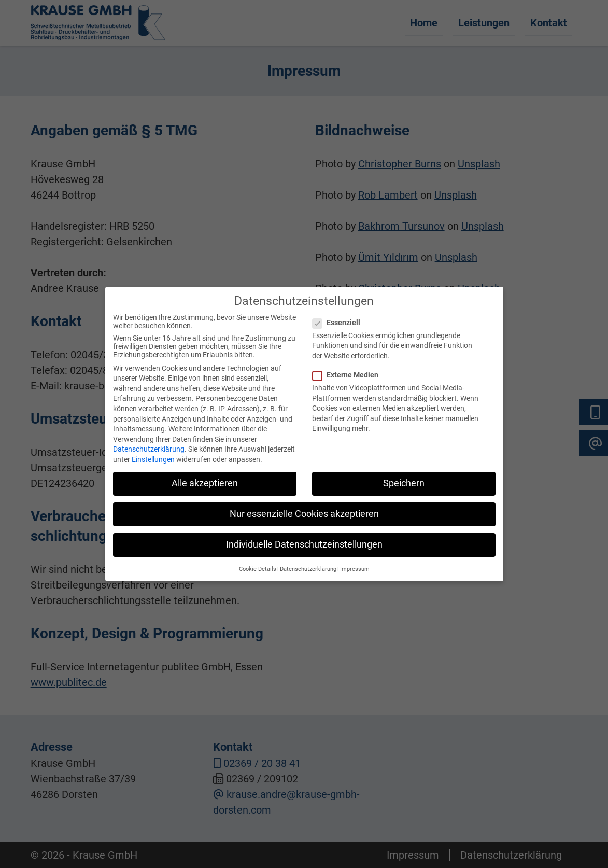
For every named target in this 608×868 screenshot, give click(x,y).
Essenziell (341, 314)
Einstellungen (153, 451)
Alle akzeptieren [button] (205, 475)
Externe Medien (350, 367)
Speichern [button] (404, 475)
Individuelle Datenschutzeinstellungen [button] (304, 536)
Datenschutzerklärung (149, 441)
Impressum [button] (355, 560)
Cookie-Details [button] (258, 560)
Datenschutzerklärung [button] (308, 560)
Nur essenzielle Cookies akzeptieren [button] (304, 506)
